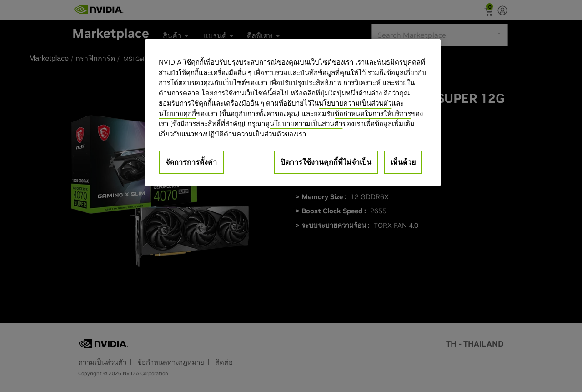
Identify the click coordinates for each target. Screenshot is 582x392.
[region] (293, 113)
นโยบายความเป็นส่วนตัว (355, 103)
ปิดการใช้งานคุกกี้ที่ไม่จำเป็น (326, 162)
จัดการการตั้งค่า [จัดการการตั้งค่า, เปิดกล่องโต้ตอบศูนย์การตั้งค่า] (191, 162)
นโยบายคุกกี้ (177, 113)
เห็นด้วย (403, 162)
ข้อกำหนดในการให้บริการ (373, 113)
